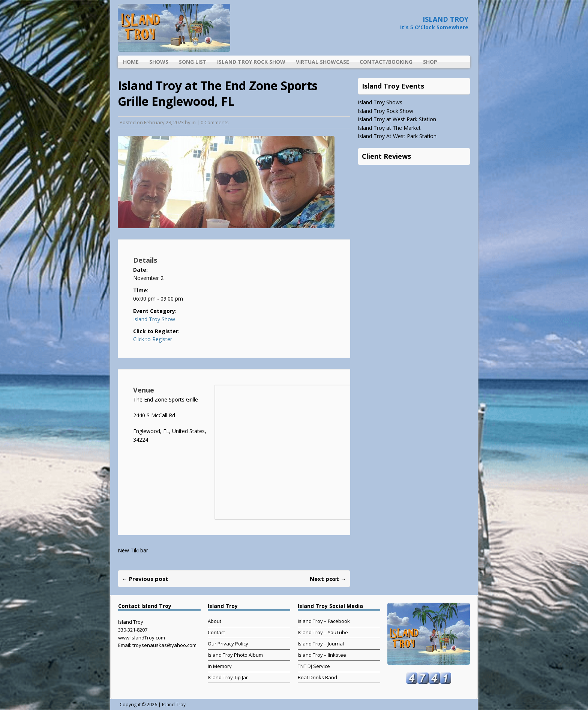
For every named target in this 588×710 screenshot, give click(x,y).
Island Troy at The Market (389, 128)
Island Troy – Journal (321, 644)
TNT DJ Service (314, 666)
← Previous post (145, 579)
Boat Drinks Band (317, 677)
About (214, 621)
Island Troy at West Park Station (397, 119)
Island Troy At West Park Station (397, 136)
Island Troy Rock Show (251, 62)
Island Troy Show (154, 319)
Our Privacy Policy (228, 644)
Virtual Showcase (322, 62)
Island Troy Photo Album (235, 655)
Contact (216, 632)
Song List (193, 62)
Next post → (328, 579)
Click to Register (153, 339)
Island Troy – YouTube (323, 632)
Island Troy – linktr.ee (322, 655)
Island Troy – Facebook (324, 621)
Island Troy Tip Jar (228, 677)
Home (131, 62)
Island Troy (174, 705)
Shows (159, 62)
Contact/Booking (386, 62)
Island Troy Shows (380, 102)
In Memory (220, 666)
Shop (430, 62)
